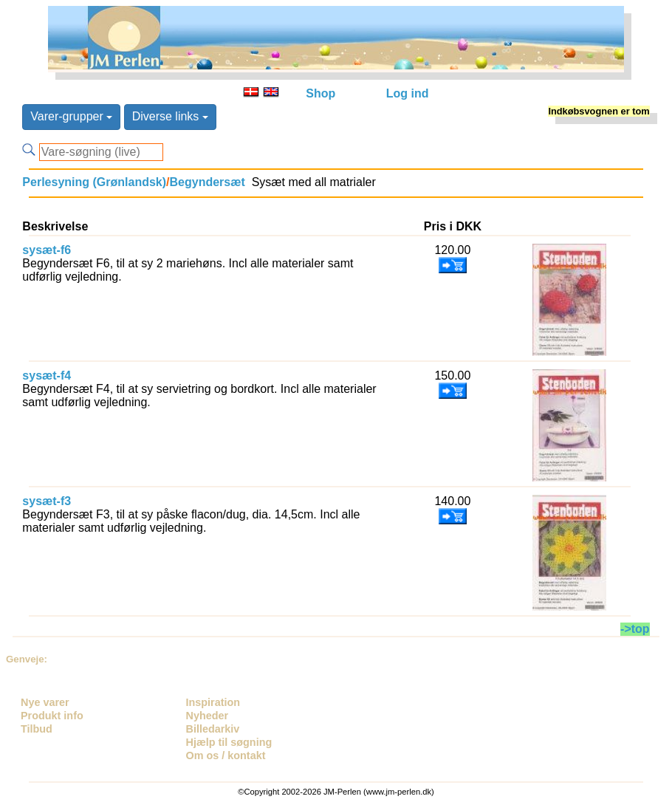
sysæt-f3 (47, 501)
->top (635, 629)
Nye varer (45, 702)
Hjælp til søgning (229, 742)
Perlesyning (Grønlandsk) (94, 182)
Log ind (408, 93)
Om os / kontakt (226, 755)
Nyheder (208, 716)
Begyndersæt (208, 182)
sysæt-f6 (47, 250)
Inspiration (213, 702)
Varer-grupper (71, 116)
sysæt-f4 (47, 376)
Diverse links (170, 116)
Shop (320, 93)
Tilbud (37, 729)
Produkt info (52, 716)
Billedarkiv (213, 729)
